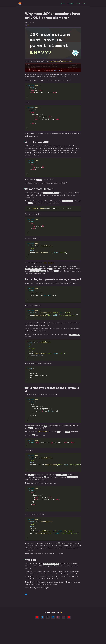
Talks (77, 3)
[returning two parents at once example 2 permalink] (24, 403)
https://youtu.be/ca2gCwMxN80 (60, 69)
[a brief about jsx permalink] (24, 150)
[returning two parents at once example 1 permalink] (24, 290)
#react (27, 33)
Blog (62, 3)
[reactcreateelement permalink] (24, 198)
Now (84, 3)
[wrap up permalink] (24, 577)
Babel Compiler (49, 274)
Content (70, 3)
